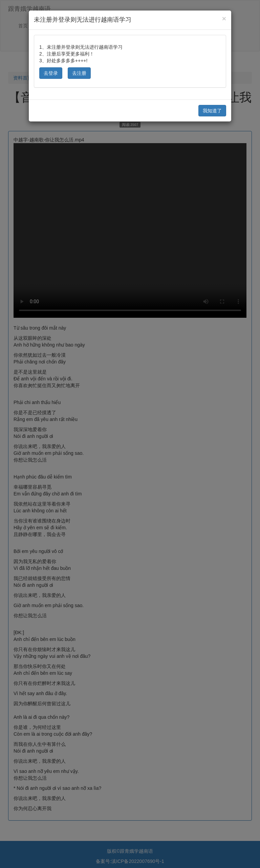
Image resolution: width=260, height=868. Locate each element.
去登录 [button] (51, 73)
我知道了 (212, 111)
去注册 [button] (79, 73)
